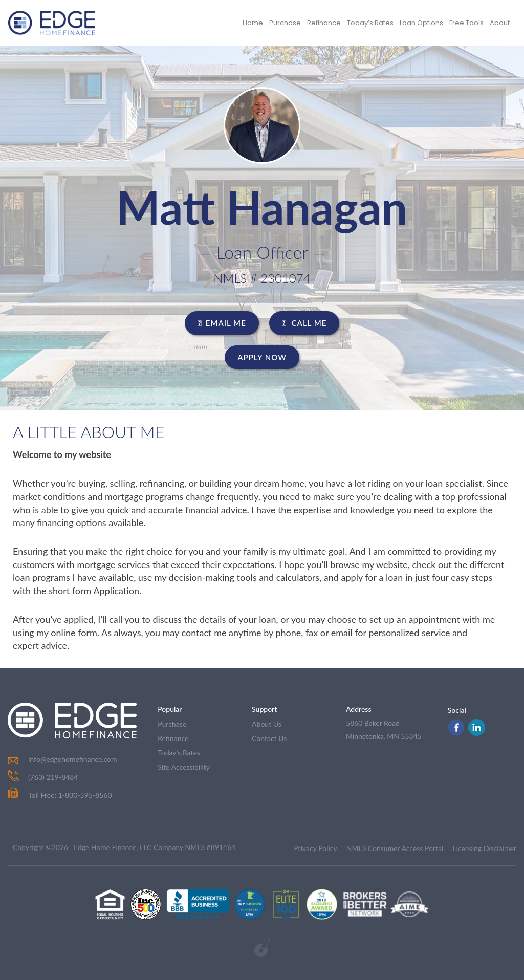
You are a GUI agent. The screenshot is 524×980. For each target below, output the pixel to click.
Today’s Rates (370, 23)
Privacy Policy (315, 848)
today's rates (179, 753)
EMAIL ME (222, 323)
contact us (269, 738)
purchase (172, 724)
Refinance (324, 23)
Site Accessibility (184, 767)
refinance (173, 738)
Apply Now (262, 357)
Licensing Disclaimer (484, 848)
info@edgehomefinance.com (73, 759)
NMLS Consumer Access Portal (395, 848)
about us (267, 724)
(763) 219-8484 (53, 777)
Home (253, 23)
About (500, 23)
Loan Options (421, 23)
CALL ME (304, 323)
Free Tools (466, 23)
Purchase (285, 23)
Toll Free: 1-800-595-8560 (60, 795)
